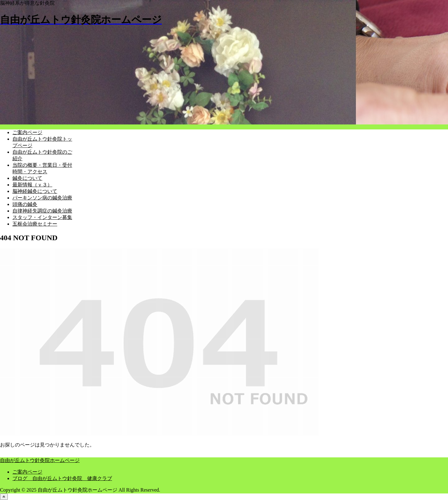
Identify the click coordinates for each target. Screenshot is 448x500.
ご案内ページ (27, 472)
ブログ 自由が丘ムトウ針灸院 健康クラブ (62, 478)
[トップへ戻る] (4, 497)
